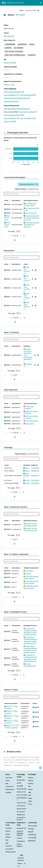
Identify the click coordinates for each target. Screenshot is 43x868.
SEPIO (30, 801)
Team (7, 781)
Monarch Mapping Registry (20, 833)
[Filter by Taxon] (27, 189)
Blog (31, 832)
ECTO (30, 804)
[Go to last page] (24, 236)
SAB (7, 784)
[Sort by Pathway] (31, 346)
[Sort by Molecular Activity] (38, 520)
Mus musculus (9, 36)
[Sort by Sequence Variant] (19, 703)
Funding (8, 792)
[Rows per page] (18, 231)
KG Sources (21, 812)
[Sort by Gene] (9, 200)
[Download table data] (14, 240)
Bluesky (32, 841)
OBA (30, 792)
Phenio (31, 789)
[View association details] (35, 270)
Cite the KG (21, 806)
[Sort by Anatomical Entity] (38, 403)
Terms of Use (21, 803)
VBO (30, 795)
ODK (7, 843)
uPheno (31, 784)
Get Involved (33, 826)
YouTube (32, 838)
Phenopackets (11, 852)
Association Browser (21, 819)
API (19, 783)
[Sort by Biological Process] (38, 625)
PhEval (8, 831)
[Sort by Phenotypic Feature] (39, 200)
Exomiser (9, 828)
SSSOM (8, 837)
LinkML (8, 834)
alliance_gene (9, 85)
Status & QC (21, 792)
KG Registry (21, 841)
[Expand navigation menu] (41, 3)
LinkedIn (32, 835)
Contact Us (10, 786)
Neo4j (20, 786)
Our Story (9, 778)
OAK (7, 840)
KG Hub (19, 838)
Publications (10, 789)
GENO (30, 798)
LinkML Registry (20, 845)
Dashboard (21, 815)
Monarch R (21, 789)
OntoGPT (9, 846)
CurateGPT (9, 849)
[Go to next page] (20, 236)
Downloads (21, 780)
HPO (30, 786)
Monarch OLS (21, 828)
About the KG (22, 809)
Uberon (31, 781)
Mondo (31, 778)
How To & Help (22, 795)
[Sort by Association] (21, 200)
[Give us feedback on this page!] (40, 768)
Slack (31, 829)
